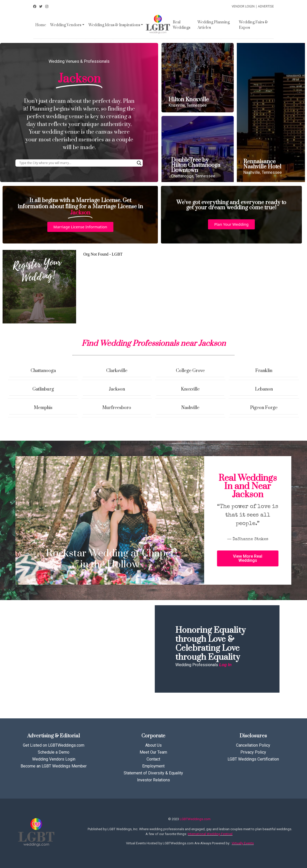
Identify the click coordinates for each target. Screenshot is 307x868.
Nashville (190, 408)
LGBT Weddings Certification (253, 759)
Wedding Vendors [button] (66, 25)
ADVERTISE (266, 6)
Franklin (264, 371)
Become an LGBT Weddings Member (54, 766)
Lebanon (264, 389)
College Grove (190, 371)
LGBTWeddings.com (195, 819)
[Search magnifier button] (139, 163)
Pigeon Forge (264, 408)
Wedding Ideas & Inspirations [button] (114, 25)
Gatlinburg (43, 389)
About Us (153, 745)
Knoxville (190, 389)
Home (41, 25)
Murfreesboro (117, 408)
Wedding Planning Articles (214, 25)
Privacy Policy (253, 752)
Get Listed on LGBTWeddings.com (54, 745)
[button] (80, 227)
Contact (153, 759)
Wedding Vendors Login (54, 759)
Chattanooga (43, 371)
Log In (225, 665)
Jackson (117, 389)
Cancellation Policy (253, 745)
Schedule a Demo (54, 752)
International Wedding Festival (210, 834)
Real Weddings (182, 25)
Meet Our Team (153, 752)
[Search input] (77, 163)
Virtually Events (243, 843)
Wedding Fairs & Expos (253, 25)
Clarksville (117, 371)
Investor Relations (153, 780)
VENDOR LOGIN (243, 6)
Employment (153, 766)
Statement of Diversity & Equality (153, 773)
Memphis (43, 408)
